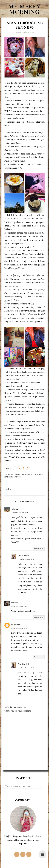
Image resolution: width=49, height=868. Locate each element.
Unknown (16, 624)
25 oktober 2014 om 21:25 (20, 606)
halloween (16, 475)
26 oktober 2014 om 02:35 (26, 559)
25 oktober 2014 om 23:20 (20, 628)
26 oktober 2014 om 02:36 (26, 668)
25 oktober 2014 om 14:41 (20, 513)
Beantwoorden (39, 549)
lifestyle (18, 477)
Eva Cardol (23, 556)
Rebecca (15, 603)
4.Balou (15, 509)
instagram (26, 475)
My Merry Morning (24, 9)
